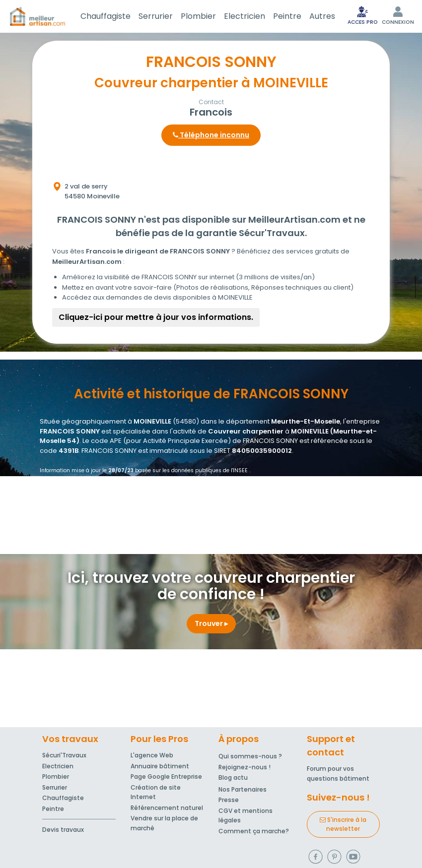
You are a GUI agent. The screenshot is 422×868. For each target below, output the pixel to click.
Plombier (198, 16)
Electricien (245, 16)
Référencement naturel (167, 808)
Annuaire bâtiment (160, 766)
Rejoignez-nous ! (245, 767)
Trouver (211, 623)
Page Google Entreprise (166, 776)
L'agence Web (152, 755)
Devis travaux (63, 830)
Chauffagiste (105, 16)
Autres (322, 16)
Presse (229, 800)
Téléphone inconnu (211, 135)
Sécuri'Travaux (64, 755)
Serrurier (156, 16)
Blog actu (233, 777)
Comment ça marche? (254, 831)
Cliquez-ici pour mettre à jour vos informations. (156, 317)
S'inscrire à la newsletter (343, 824)
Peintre (287, 16)
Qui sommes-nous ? (250, 756)
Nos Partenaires (243, 789)
